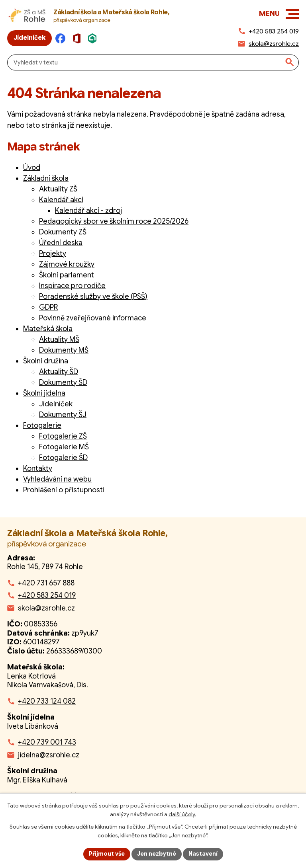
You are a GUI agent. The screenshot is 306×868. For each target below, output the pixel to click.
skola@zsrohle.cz (46, 608)
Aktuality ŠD (59, 372)
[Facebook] (62, 38)
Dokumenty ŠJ (63, 415)
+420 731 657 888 (46, 583)
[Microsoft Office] (79, 38)
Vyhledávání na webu (57, 479)
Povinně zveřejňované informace (93, 318)
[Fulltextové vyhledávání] (153, 62)
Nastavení (203, 854)
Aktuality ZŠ (58, 189)
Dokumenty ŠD (63, 382)
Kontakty (38, 468)
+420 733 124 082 (47, 701)
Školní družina (46, 361)
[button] (292, 14)
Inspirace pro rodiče (72, 286)
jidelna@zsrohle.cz (49, 755)
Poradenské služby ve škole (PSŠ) (93, 296)
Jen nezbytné (157, 854)
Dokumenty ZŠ (63, 232)
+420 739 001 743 (47, 742)
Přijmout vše (107, 854)
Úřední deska (61, 243)
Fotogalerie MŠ (64, 447)
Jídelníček (56, 404)
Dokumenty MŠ (64, 350)
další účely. (182, 814)
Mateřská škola (48, 329)
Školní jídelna (44, 393)
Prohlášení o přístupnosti (64, 490)
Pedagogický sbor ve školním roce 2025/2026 (114, 221)
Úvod (32, 168)
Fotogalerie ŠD (63, 458)
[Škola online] (95, 38)
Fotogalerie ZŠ (63, 436)
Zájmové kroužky (67, 264)
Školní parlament (67, 275)
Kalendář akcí (61, 200)
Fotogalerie (42, 425)
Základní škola (46, 178)
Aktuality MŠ (59, 339)
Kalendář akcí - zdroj (88, 211)
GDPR (48, 307)
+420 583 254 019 (47, 595)
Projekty (53, 254)
